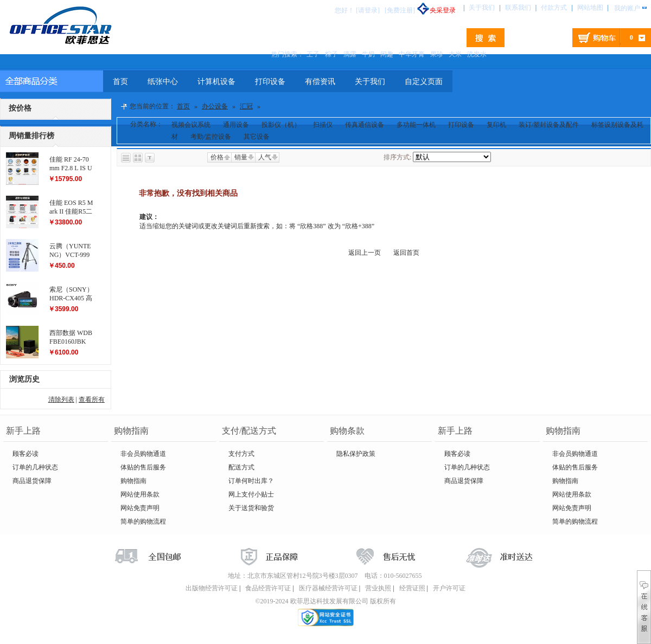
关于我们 (482, 8)
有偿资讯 (320, 82)
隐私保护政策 (356, 454)
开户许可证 (449, 588)
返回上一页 (365, 253)
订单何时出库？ (251, 481)
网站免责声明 (140, 508)
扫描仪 (323, 125)
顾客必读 (25, 454)
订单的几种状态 (35, 467)
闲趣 (387, 54)
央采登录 (436, 10)
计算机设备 (216, 82)
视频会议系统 (191, 125)
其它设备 (257, 137)
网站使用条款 (140, 494)
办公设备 (215, 106)
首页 (120, 82)
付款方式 (554, 8)
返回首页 (406, 253)
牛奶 (368, 54)
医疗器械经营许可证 (328, 588)
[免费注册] (400, 10)
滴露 (350, 54)
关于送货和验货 (251, 508)
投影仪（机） (281, 125)
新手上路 (23, 431)
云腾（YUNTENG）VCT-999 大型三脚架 (70, 255)
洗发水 (477, 54)
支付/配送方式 (249, 431)
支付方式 (241, 454)
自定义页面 (424, 82)
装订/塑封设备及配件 (549, 125)
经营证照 (412, 588)
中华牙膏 (412, 54)
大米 (455, 54)
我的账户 (627, 8)
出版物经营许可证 (212, 588)
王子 (313, 54)
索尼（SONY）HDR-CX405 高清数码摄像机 (71, 298)
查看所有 (92, 400)
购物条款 (347, 431)
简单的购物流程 (143, 521)
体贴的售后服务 (143, 467)
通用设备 (236, 125)
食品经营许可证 (268, 588)
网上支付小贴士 (251, 494)
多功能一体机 (416, 125)
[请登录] (368, 10)
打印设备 (270, 82)
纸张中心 (163, 82)
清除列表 (61, 400)
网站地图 (590, 8)
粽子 (331, 54)
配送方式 (241, 467)
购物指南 (131, 431)
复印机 (496, 125)
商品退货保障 (32, 481)
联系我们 (518, 8)
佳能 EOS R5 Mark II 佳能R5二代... (71, 211)
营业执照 (378, 588)
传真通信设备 (365, 125)
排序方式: (397, 157)
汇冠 (246, 106)
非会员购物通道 (143, 454)
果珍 (437, 54)
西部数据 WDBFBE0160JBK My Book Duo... (71, 342)
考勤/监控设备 (211, 137)
